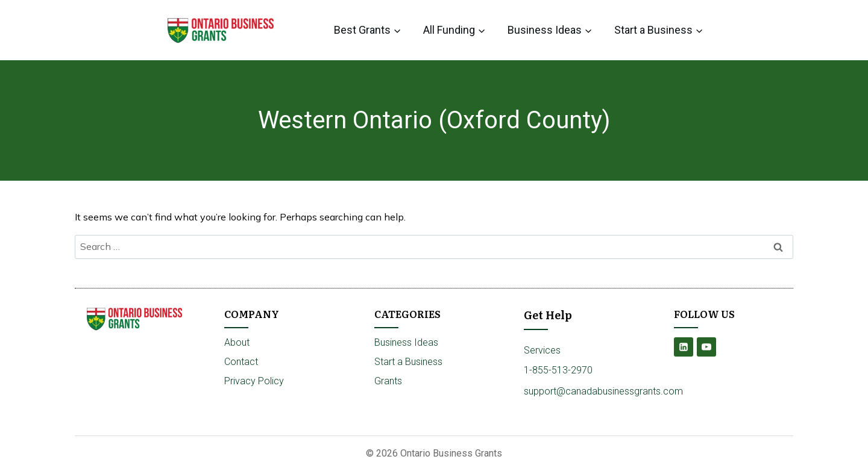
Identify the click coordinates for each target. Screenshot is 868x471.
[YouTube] (706, 347)
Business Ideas (406, 342)
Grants (388, 381)
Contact (241, 362)
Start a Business (408, 362)
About (237, 342)
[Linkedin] (684, 347)
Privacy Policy (254, 381)
